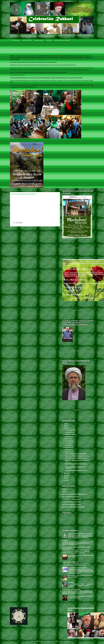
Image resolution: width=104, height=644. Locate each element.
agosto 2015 (69, 437)
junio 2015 (68, 441)
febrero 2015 (69, 450)
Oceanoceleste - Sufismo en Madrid (72, 499)
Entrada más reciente (16, 228)
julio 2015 (68, 439)
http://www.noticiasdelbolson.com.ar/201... (76, 470)
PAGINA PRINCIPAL (15, 40)
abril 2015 (68, 445)
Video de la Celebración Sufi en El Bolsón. (76, 458)
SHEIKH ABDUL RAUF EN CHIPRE (71, 589)
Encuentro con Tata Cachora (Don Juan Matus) (80, 534)
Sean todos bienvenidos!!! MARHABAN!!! (76, 454)
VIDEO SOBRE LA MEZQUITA (71, 562)
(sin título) (65, 540)
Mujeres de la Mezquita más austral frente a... (77, 456)
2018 (65, 424)
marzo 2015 (68, 448)
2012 (65, 478)
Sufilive (64, 492)
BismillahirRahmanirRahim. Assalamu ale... (76, 464)
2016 (65, 426)
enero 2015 (68, 452)
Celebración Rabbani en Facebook (71, 502)
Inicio (36, 228)
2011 (65, 480)
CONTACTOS (49, 40)
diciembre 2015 (69, 430)
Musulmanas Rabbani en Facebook (72, 504)
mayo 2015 (68, 443)
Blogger (71, 641)
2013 (65, 476)
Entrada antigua (55, 228)
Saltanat (64, 489)
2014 (65, 474)
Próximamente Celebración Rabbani (78, 568)
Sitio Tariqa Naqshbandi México (71, 497)
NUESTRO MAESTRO (27, 40)
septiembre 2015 (70, 434)
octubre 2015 (69, 432)
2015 (65, 428)
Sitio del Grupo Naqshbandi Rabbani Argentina (75, 494)
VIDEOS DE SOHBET (39, 40)
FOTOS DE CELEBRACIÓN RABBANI (62, 40)
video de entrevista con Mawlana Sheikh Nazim (80, 596)
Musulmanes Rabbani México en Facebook (74, 507)
